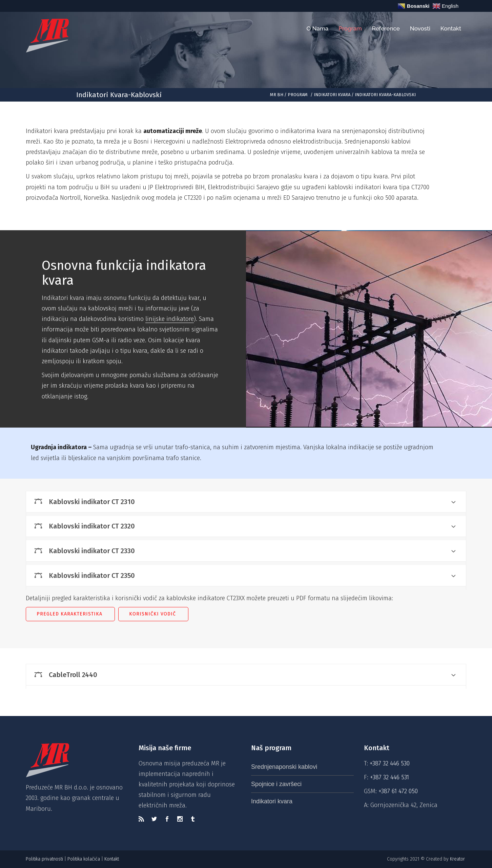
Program (298, 95)
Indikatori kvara (332, 95)
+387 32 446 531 (389, 777)
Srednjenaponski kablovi (284, 767)
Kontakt (112, 859)
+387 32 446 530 (390, 763)
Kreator (458, 859)
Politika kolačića (84, 859)
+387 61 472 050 (398, 791)
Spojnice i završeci (276, 784)
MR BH (277, 95)
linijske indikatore (170, 319)
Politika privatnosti (44, 859)
